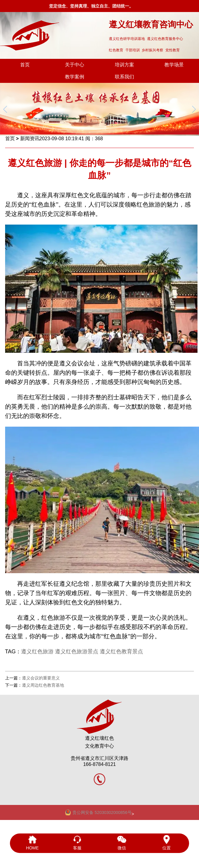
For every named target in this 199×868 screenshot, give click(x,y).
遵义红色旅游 (37, 652)
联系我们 (124, 77)
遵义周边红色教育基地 (43, 685)
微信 (122, 843)
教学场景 (174, 65)
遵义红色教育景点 (121, 652)
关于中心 (75, 65)
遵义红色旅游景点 (77, 652)
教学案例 (75, 77)
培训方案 (124, 65)
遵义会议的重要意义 (41, 678)
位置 (167, 843)
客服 (77, 843)
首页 (25, 65)
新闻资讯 (30, 139)
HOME (32, 843)
